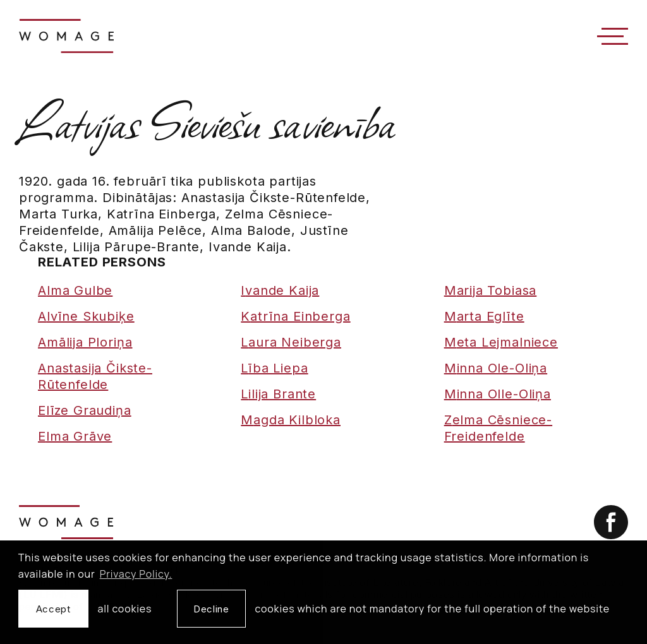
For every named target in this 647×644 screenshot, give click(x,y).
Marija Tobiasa (491, 290)
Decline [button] (211, 609)
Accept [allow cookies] (53, 609)
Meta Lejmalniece (501, 342)
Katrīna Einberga (295, 316)
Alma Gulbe (75, 290)
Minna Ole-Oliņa (496, 368)
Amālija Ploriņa (85, 342)
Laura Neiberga (291, 342)
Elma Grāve (75, 436)
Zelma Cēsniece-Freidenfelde (498, 428)
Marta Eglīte (484, 316)
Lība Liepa (274, 368)
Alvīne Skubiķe (86, 316)
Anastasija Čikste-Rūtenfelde (95, 376)
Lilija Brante (278, 394)
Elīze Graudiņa (85, 410)
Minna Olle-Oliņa (498, 394)
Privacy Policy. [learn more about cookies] (136, 574)
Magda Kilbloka (291, 420)
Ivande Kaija (280, 290)
